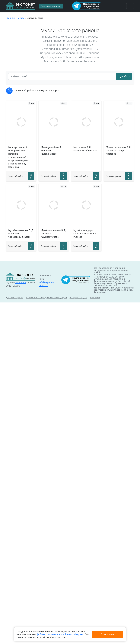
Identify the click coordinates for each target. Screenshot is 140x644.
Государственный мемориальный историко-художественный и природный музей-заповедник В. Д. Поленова (18, 157)
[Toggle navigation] (130, 6)
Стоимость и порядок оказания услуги (46, 298)
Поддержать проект (51, 6)
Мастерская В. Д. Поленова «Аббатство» (85, 149)
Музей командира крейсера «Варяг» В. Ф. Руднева (86, 234)
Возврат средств (78, 298)
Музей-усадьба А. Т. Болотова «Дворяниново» (51, 150)
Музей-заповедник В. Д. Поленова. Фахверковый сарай (21, 234)
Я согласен (107, 634)
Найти (124, 76)
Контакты (95, 298)
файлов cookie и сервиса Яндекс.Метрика (60, 634)
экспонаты (21, 282)
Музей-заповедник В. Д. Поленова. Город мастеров (119, 150)
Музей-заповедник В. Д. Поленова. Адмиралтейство (54, 234)
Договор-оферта (15, 298)
